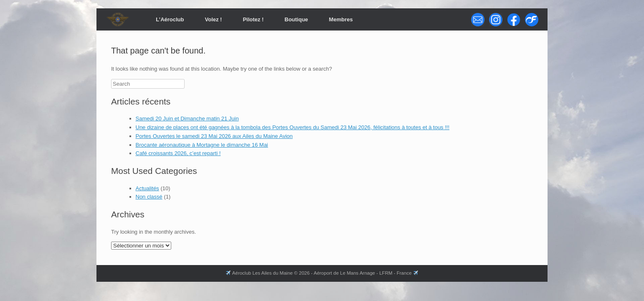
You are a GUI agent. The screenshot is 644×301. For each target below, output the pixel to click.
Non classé (149, 197)
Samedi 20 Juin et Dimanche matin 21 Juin (187, 119)
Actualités (147, 188)
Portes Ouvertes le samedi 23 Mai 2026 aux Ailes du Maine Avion (214, 136)
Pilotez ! (253, 19)
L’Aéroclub (170, 19)
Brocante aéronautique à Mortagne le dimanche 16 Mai (202, 145)
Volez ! (213, 19)
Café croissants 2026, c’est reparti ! (178, 153)
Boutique (296, 19)
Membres (341, 19)
